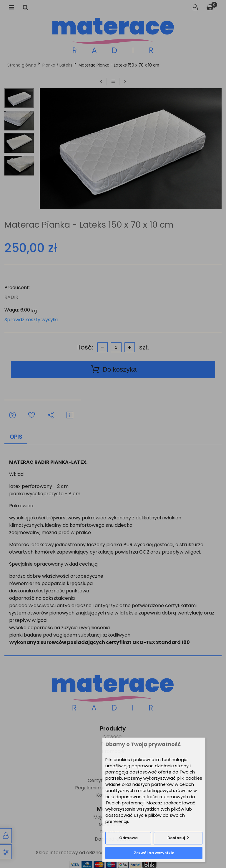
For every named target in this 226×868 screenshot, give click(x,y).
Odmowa (128, 838)
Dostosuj (176, 838)
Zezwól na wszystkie (154, 853)
